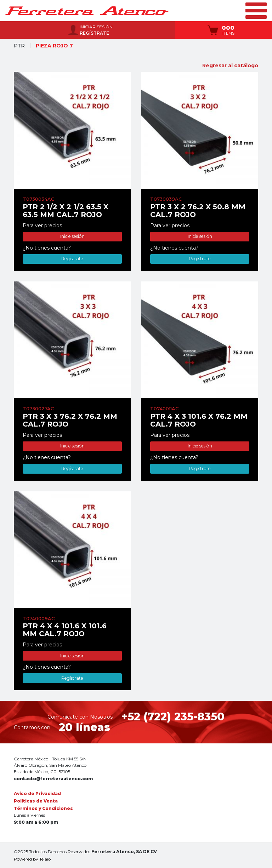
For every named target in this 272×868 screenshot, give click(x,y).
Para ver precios (42, 225)
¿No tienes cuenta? (47, 248)
